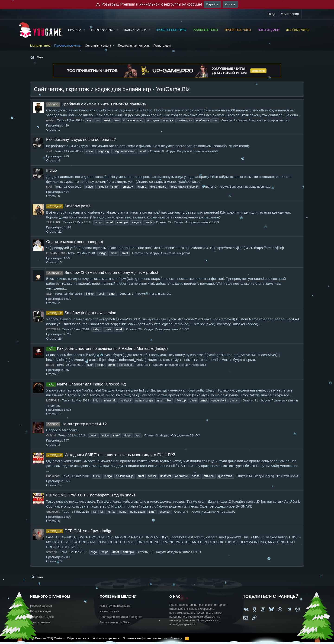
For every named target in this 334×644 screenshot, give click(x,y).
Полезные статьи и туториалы (185, 365)
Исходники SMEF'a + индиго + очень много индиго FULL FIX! (111, 455)
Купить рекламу (40, 622)
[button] (84, 30)
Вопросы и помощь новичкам (269, 120)
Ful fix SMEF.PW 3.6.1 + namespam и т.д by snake (91, 495)
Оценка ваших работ (175, 253)
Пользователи (135, 30)
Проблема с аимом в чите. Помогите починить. (97, 104)
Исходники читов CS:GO (202, 222)
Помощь (176, 638)
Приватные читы (238, 30)
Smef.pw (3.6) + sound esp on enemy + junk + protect (102, 273)
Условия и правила (106, 638)
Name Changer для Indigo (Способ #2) (86, 384)
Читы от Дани (268, 30)
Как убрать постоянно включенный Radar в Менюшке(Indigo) (107, 349)
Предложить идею (42, 617)
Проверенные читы (171, 30)
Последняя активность (134, 46)
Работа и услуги (40, 611)
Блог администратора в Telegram (121, 617)
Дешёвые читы (298, 30)
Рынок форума (109, 611)
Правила (75, 30)
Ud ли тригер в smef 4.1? (76, 424)
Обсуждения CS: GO (186, 435)
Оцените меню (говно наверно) (75, 242)
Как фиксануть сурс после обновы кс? (81, 140)
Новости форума (41, 606)
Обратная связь (78, 638)
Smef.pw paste (68, 206)
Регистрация (162, 46)
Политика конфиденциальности (145, 638)
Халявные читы (206, 30)
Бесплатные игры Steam (116, 622)
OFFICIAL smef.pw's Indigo (79, 531)
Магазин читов (40, 46)
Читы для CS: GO (159, 294)
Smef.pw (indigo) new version (81, 313)
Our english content (98, 46)
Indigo (51, 170)
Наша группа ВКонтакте (115, 606)
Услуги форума (103, 30)
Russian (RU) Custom (48, 638)
